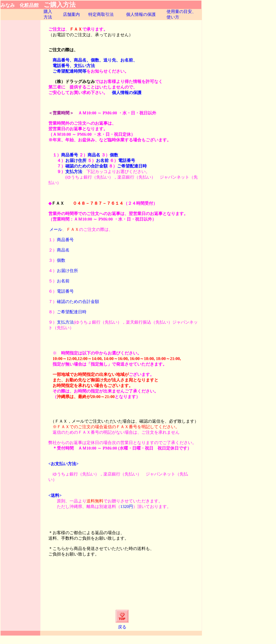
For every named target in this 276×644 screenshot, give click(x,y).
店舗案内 (71, 14)
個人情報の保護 (141, 14)
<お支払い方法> (63, 464)
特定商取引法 (101, 14)
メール (56, 229)
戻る (122, 627)
